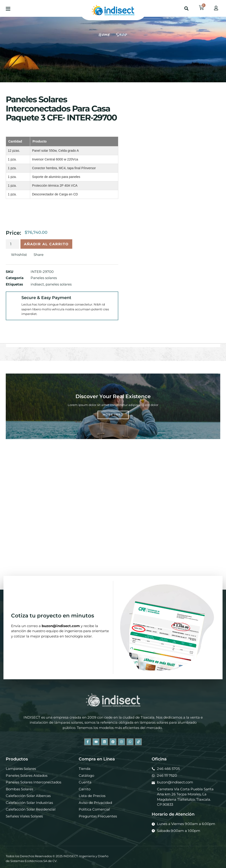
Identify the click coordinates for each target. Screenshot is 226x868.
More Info (113, 414)
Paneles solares (44, 278)
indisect (37, 284)
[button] (8, 8)
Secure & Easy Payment (46, 298)
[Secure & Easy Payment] (14, 299)
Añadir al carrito (46, 244)
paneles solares (59, 284)
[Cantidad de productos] (12, 244)
